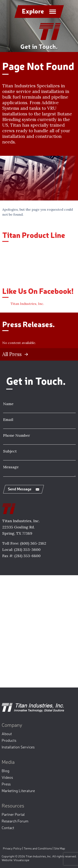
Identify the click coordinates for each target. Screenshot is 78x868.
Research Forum (15, 821)
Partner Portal (13, 814)
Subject (10, 451)
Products (9, 740)
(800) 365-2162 (33, 543)
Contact (8, 827)
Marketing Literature (18, 790)
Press (6, 784)
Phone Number (17, 435)
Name (8, 404)
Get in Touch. (39, 46)
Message (11, 467)
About (7, 733)
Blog (6, 770)
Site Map (60, 848)
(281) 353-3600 (27, 550)
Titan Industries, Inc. (27, 304)
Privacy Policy (12, 848)
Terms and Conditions (38, 848)
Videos (7, 777)
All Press (12, 354)
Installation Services (18, 747)
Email (8, 420)
